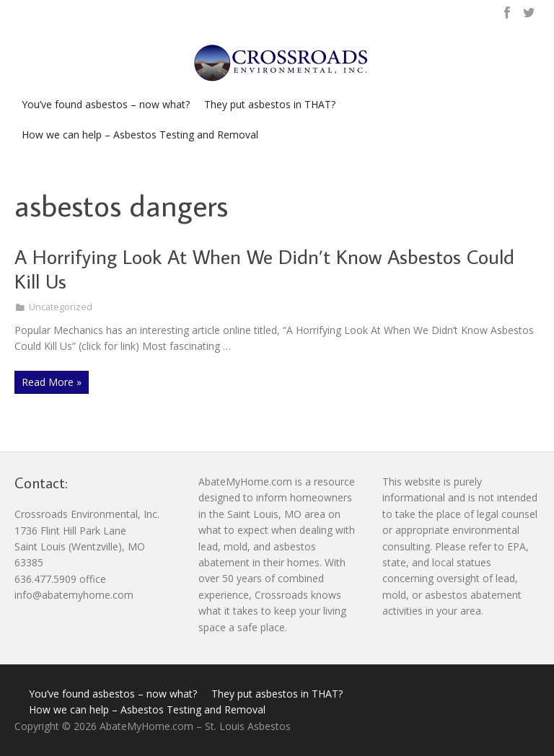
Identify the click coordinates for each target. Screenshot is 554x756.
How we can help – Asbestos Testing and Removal (140, 135)
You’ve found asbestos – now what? (106, 104)
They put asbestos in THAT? (270, 104)
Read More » (52, 382)
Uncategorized (61, 307)
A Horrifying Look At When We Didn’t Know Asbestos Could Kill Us (264, 269)
